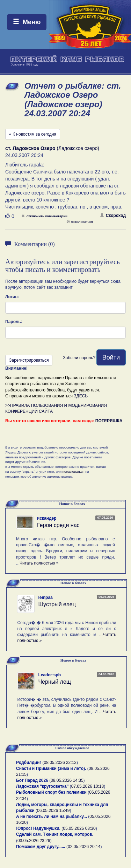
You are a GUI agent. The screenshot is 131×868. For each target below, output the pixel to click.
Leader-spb (49, 675)
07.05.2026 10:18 (88, 786)
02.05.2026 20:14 (84, 847)
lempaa (45, 597)
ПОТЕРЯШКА (109, 421)
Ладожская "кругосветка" (43, 786)
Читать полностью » (39, 563)
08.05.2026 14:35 (67, 780)
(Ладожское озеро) (52, 148)
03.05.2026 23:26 (34, 841)
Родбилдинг (29, 763)
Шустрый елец (57, 604)
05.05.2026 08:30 (79, 828)
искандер (47, 518)
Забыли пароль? (79, 358)
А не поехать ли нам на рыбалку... (52, 816)
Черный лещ (54, 682)
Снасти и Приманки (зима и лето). (51, 768)
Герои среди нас (58, 525)
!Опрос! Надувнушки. (38, 828)
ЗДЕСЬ (81, 396)
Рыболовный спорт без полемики (51, 792)
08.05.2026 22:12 (60, 763)
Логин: (12, 297)
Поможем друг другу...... (41, 847)
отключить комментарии (44, 216)
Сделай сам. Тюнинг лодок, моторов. (55, 834)
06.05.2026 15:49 (53, 811)
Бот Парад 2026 (32, 780)
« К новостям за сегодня (33, 134)
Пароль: (14, 322)
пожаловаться (80, 222)
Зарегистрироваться (29, 360)
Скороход (113, 216)
